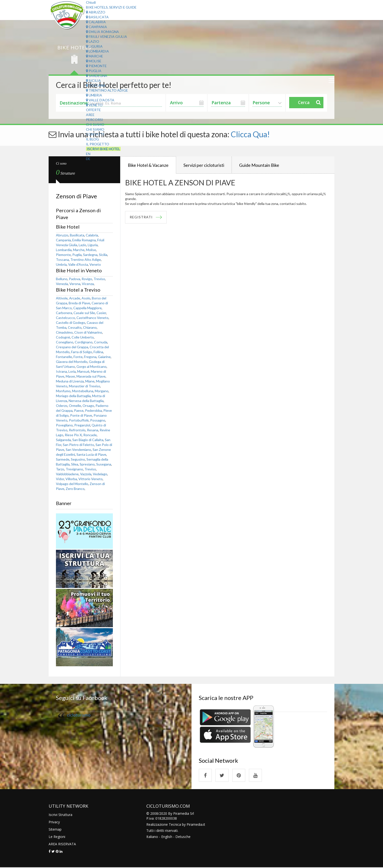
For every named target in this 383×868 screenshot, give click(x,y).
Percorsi (95, 120)
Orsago (88, 406)
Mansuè (83, 371)
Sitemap (55, 830)
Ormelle (75, 406)
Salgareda (63, 440)
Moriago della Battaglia (73, 396)
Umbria (94, 95)
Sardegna (97, 76)
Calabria (96, 22)
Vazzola (86, 474)
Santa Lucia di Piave (91, 454)
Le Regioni (57, 837)
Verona (75, 284)
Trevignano (74, 469)
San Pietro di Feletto (78, 445)
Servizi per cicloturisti (204, 165)
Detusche (183, 837)
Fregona (90, 357)
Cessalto (75, 327)
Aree (90, 115)
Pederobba (93, 410)
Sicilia (93, 80)
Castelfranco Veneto (92, 318)
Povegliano (64, 425)
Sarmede (63, 459)
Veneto (94, 105)
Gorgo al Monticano (91, 366)
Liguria (94, 46)
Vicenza (88, 284)
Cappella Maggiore (87, 308)
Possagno (98, 420)
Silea (75, 464)
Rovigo (87, 279)
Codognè (63, 337)
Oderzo (62, 406)
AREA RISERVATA (62, 844)
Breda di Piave (79, 303)
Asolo (86, 298)
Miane (90, 381)
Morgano (102, 391)
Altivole (62, 298)
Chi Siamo (95, 124)
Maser (70, 376)
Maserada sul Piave (91, 376)
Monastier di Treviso (85, 386)
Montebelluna (83, 391)
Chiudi (91, 2)
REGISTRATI (142, 217)
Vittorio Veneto (90, 479)
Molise (94, 61)
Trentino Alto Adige (107, 90)
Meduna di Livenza (70, 381)
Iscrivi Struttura (60, 815)
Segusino (78, 459)
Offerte (93, 110)
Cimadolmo (64, 332)
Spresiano (87, 464)
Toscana (96, 85)
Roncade (90, 435)
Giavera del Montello (72, 362)
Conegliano (65, 342)
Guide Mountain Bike (259, 165)
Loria (72, 371)
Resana (93, 430)
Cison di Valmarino (88, 332)
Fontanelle (64, 357)
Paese (79, 410)
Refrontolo (77, 430)
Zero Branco (75, 489)
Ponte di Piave (81, 415)
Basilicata (97, 17)
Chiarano (90, 327)
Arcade (75, 298)
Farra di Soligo (82, 352)
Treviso (99, 279)
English (167, 837)
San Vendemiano (78, 450)
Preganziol (82, 425)
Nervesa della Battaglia (86, 401)
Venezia (62, 284)
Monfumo (63, 391)
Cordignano (84, 342)
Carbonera (64, 313)
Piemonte (96, 66)
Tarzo (60, 469)
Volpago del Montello (72, 484)
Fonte (78, 357)
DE (88, 159)
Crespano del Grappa (72, 347)
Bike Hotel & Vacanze (148, 165)
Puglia (94, 71)
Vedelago (100, 474)
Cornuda (101, 342)
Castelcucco (65, 318)
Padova (74, 279)
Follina (98, 352)
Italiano (152, 837)
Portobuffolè (79, 420)
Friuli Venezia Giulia (106, 37)
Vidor (60, 479)
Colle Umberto (83, 337)
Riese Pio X (73, 435)
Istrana (61, 371)
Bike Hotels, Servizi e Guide (111, 7)
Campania (96, 27)
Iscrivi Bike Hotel (103, 149)
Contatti (95, 134)
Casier (101, 313)
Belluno (62, 279)
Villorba (71, 479)
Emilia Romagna (102, 32)
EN (88, 154)
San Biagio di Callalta (88, 440)
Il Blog (92, 139)
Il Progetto (98, 144)
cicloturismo (79, 715)
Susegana (104, 464)
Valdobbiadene (67, 474)
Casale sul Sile (84, 313)
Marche (95, 56)
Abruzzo (96, 12)
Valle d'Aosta (100, 100)
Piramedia (195, 825)
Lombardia (97, 51)
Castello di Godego (71, 323)
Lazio (93, 41)
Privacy (54, 822)
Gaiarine (104, 357)
